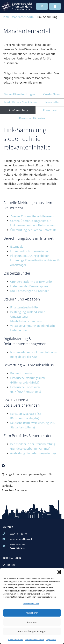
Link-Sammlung (18, 110)
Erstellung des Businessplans (29, 286)
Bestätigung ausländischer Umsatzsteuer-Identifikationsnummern (27, 316)
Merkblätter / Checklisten (20, 102)
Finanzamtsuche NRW (24, 307)
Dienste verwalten (31, 604)
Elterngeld (17, 246)
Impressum (51, 640)
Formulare (50, 110)
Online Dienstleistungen (19, 94)
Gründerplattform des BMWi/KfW (31, 282)
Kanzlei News (51, 94)
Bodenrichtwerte (21, 373)
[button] (59, 572)
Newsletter (52, 102)
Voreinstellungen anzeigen (32, 631)
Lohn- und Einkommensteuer (29, 251)
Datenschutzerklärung (35, 640)
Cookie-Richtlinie (16, 640)
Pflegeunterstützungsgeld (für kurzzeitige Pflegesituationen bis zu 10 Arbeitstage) (35, 260)
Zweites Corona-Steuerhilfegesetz (32, 216)
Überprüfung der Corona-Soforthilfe (33, 230)
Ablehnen (32, 622)
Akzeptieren (32, 613)
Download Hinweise (32, 118)
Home (6, 17)
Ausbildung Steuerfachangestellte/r (33, 453)
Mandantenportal (23, 17)
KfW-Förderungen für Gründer (29, 291)
